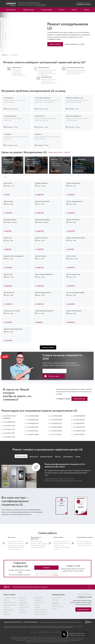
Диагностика (34, 454)
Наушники (37, 604)
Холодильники (39, 595)
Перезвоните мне (79, 396)
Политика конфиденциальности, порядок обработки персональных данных (60, 619)
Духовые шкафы (24, 604)
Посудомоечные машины (42, 609)
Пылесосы (22, 597)
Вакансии (55, 606)
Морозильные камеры (41, 607)
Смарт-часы (7, 612)
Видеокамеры (23, 609)
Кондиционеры (23, 600)
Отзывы (78, 454)
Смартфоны (38, 597)
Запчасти (58, 454)
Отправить (46, 565)
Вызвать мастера (55, 44)
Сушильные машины (40, 612)
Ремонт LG (4, 55)
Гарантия (74, 10)
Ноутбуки (6, 604)
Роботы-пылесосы (40, 600)
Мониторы (7, 597)
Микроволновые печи (10, 600)
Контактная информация (56, 600)
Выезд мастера (21, 453)
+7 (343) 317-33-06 (54, 39)
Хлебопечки (23, 602)
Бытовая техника (11, 10)
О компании (55, 597)
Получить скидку (74, 371)
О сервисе (62, 10)
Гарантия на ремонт (46, 454)
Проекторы (38, 602)
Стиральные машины (10, 595)
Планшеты (22, 607)
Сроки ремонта (68, 454)
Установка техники (46, 10)
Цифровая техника (29, 10)
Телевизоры (22, 595)
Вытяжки (6, 609)
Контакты (87, 10)
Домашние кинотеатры (10, 602)
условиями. (56, 572)
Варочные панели (9, 607)
